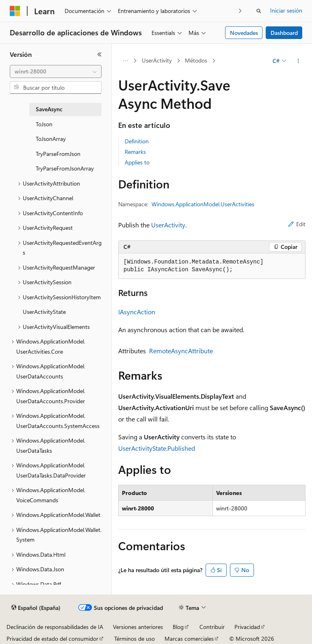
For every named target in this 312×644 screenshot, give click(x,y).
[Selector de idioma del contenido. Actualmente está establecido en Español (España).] (36, 608)
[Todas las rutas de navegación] (125, 61)
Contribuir (212, 627)
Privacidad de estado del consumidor (52, 639)
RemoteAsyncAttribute (181, 351)
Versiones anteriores (138, 627)
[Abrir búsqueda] (259, 11)
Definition (137, 141)
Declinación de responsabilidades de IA (55, 627)
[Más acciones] (298, 61)
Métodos (196, 60)
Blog (178, 627)
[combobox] (56, 71)
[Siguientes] (240, 11)
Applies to (137, 162)
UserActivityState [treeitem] (44, 312)
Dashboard (284, 33)
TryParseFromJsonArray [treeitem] (65, 168)
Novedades (244, 33)
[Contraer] (100, 54)
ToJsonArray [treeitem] (51, 139)
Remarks (135, 152)
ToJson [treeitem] (44, 124)
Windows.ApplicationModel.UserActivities (203, 204)
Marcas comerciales (189, 639)
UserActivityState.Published (157, 448)
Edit (297, 224)
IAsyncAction (137, 312)
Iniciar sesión (286, 10)
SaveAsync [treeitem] (49, 109)
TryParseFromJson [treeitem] (58, 154)
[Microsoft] (15, 11)
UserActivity (157, 60)
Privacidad (247, 627)
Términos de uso (134, 639)
